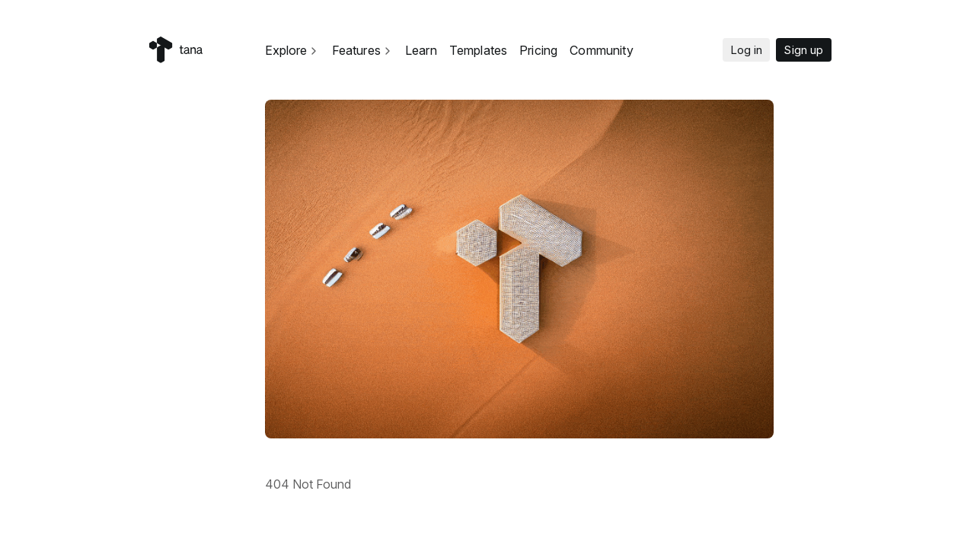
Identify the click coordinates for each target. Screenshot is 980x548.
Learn (421, 50)
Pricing (538, 50)
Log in (747, 50)
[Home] (176, 50)
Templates (478, 50)
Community (601, 50)
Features (362, 50)
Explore (292, 50)
